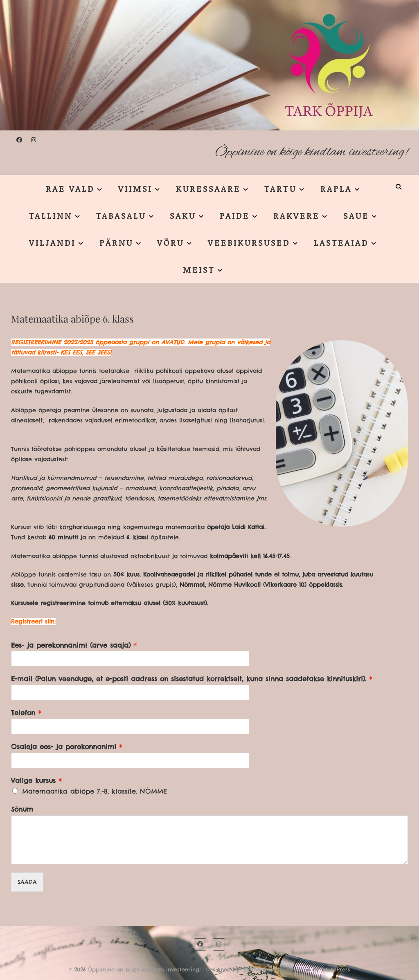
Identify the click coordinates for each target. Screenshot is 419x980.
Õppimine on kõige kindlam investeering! (312, 152)
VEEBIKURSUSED (249, 242)
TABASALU (121, 215)
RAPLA (336, 188)
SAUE (356, 215)
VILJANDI (52, 242)
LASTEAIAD (341, 242)
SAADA (27, 882)
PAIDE (235, 215)
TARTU (280, 188)
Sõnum (22, 809)
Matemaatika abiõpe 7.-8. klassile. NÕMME (95, 791)
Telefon (26, 713)
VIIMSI (135, 188)
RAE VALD (70, 188)
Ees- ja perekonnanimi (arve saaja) (74, 645)
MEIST (199, 269)
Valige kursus (36, 780)
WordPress (336, 969)
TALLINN (51, 215)
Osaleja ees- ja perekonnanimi (67, 747)
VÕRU (171, 242)
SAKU (183, 215)
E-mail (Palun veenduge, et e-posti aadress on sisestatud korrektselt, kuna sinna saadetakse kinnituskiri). (192, 679)
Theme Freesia (262, 969)
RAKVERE (296, 215)
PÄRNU (116, 242)
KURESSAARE (208, 188)
